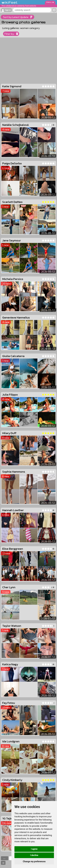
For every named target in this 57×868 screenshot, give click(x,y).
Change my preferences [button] (34, 861)
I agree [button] (34, 849)
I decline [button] (34, 855)
